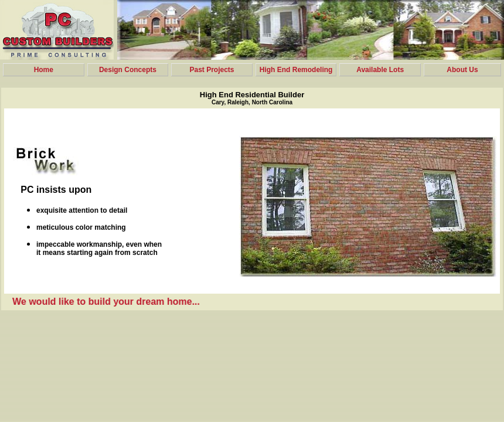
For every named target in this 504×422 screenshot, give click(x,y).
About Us (462, 70)
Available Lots (380, 70)
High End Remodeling (296, 70)
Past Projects (212, 70)
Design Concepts (128, 70)
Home (44, 70)
